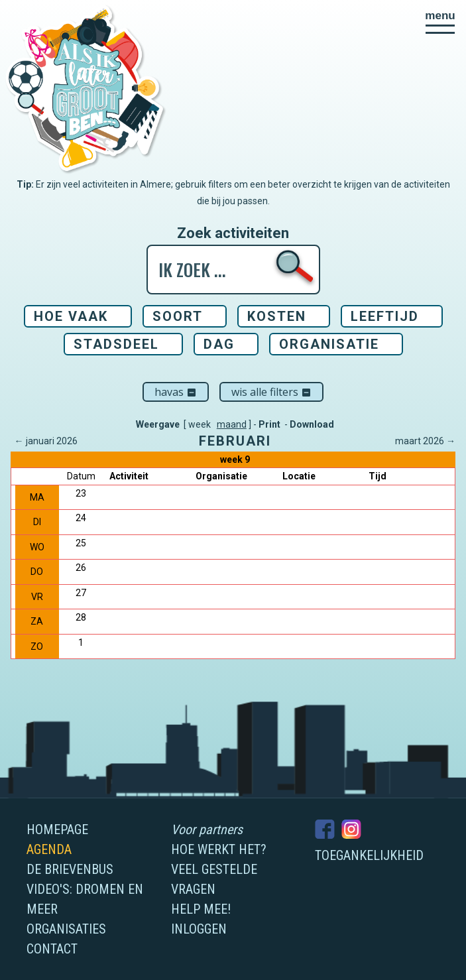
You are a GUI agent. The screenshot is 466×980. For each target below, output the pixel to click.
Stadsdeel (116, 344)
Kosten (277, 316)
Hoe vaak (71, 316)
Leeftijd (385, 316)
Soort (178, 316)
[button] (440, 22)
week (200, 424)
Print (269, 424)
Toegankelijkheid (369, 855)
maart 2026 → (425, 441)
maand (232, 424)
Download (312, 424)
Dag (219, 344)
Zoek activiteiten (233, 233)
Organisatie (329, 344)
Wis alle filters (271, 392)
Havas (176, 392)
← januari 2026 (46, 441)
